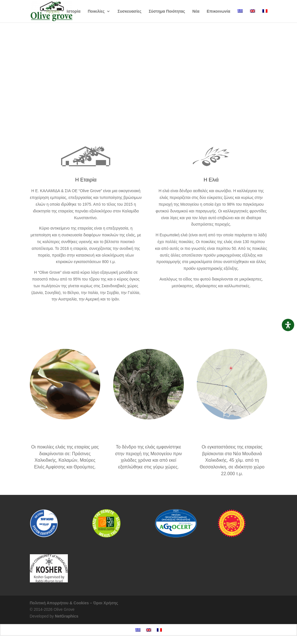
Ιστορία (74, 11)
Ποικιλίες (96, 11)
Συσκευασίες (130, 11)
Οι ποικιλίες (148, 80)
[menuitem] (240, 16)
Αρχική (53, 11)
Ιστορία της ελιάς (148, 434)
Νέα (196, 11)
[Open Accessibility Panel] (288, 325)
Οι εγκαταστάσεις (232, 434)
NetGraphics (67, 616)
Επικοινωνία (218, 11)
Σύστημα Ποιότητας (167, 11)
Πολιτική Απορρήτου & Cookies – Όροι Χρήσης (74, 603)
